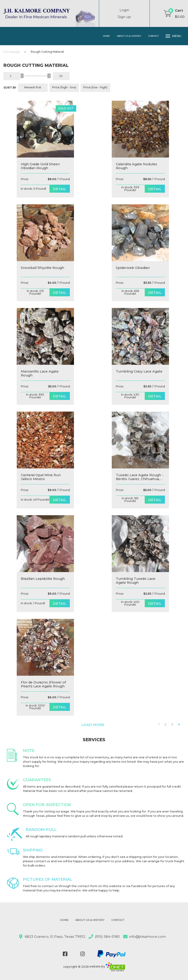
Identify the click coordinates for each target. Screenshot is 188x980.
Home (106, 36)
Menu (173, 36)
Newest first (33, 87)
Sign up (124, 17)
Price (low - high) (95, 87)
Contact (153, 36)
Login (124, 10)
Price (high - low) (64, 87)
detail (60, 189)
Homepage (12, 52)
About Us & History (129, 36)
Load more (93, 725)
